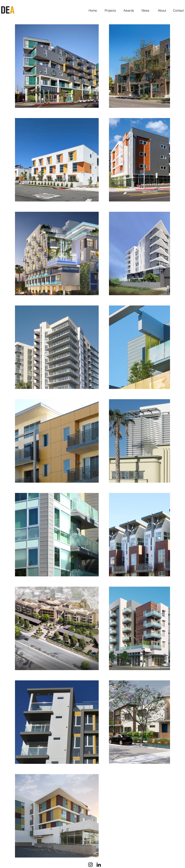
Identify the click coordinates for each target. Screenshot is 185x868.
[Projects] (110, 10)
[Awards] (129, 10)
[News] (145, 10)
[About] (162, 10)
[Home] (93, 10)
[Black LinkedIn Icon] (99, 865)
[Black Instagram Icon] (90, 865)
